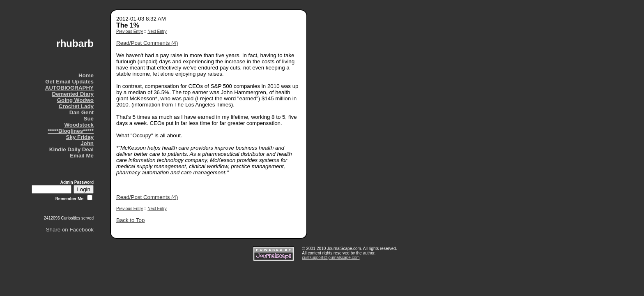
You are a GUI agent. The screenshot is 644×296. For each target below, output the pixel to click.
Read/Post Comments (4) (147, 43)
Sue (89, 119)
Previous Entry (130, 31)
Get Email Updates (69, 82)
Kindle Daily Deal (71, 149)
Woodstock (79, 125)
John (87, 143)
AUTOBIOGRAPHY (69, 88)
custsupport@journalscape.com (331, 258)
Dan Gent (82, 112)
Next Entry (157, 31)
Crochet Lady (76, 106)
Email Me (82, 156)
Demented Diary (73, 94)
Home (86, 75)
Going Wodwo (75, 100)
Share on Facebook (70, 230)
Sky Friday (80, 137)
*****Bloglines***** (71, 131)
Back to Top (130, 220)
